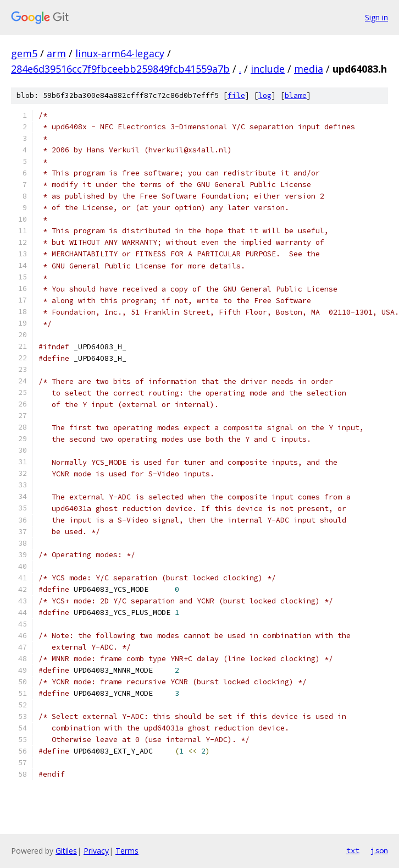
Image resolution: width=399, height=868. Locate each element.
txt (353, 850)
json (379, 850)
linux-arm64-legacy (120, 53)
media (309, 69)
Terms (127, 851)
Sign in (376, 17)
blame (296, 95)
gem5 (24, 53)
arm (56, 53)
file (236, 95)
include (268, 69)
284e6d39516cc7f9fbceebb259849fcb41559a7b (120, 69)
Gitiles (66, 851)
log (265, 95)
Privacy (96, 851)
